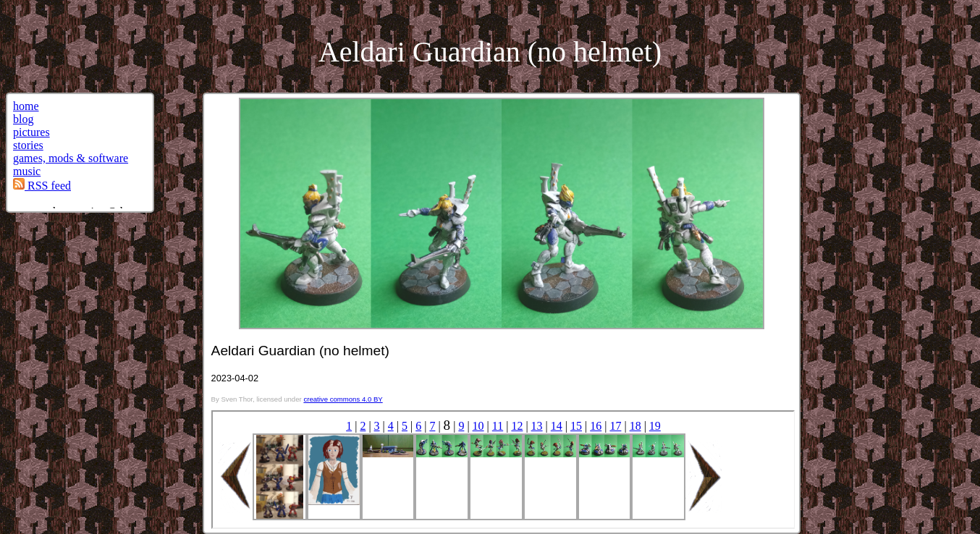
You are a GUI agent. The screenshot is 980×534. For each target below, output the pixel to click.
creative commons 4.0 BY (343, 399)
